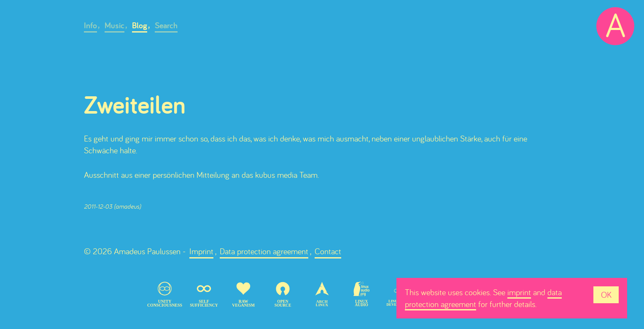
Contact (328, 251)
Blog (140, 25)
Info (90, 25)
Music (115, 25)
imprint (519, 292)
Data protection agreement (264, 251)
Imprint (201, 251)
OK (606, 295)
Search (166, 25)
